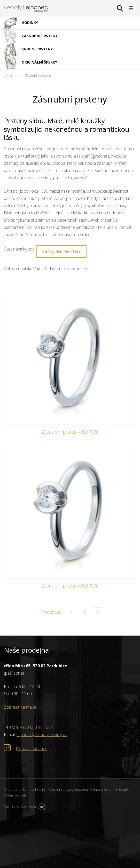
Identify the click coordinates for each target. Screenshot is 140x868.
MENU (131, 8)
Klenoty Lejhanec (32, 748)
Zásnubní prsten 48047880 (70, 432)
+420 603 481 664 (36, 727)
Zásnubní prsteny (61, 252)
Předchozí (51, 612)
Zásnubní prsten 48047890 (70, 586)
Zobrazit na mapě (20, 707)
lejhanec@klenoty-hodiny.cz (42, 734)
